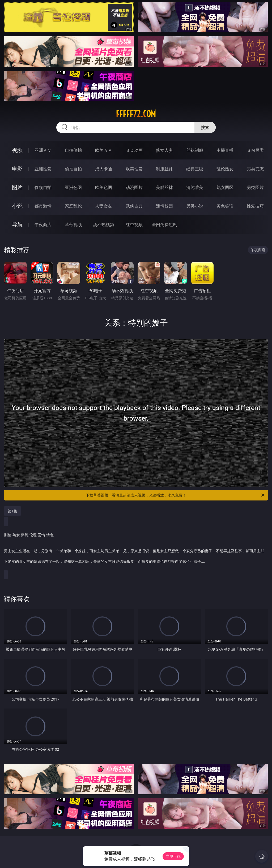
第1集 (12, 511)
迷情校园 (164, 206)
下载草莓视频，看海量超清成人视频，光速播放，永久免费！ (176, 495)
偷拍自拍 (73, 169)
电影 (17, 169)
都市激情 (43, 206)
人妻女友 (104, 206)
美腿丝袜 (164, 187)
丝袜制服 (195, 150)
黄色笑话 (225, 206)
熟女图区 (225, 187)
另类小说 (195, 206)
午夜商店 (43, 224)
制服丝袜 (164, 169)
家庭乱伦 (73, 206)
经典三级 (195, 169)
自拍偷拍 (73, 150)
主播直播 (225, 150)
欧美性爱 (134, 169)
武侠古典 (134, 206)
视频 (17, 150)
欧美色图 (104, 187)
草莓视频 (73, 224)
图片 (17, 187)
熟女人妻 (164, 150)
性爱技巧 (255, 206)
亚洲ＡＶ (43, 150)
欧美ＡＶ (104, 150)
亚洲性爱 (43, 169)
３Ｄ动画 (134, 150)
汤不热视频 (104, 224)
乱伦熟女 (225, 169)
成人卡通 (104, 169)
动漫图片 (134, 187)
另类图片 (255, 187)
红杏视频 (134, 224)
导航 (17, 224)
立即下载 (173, 856)
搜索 (205, 127)
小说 (17, 206)
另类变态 (255, 169)
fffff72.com (136, 114)
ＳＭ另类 (255, 150)
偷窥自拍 (43, 187)
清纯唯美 (195, 187)
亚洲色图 (73, 187)
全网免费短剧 (164, 224)
